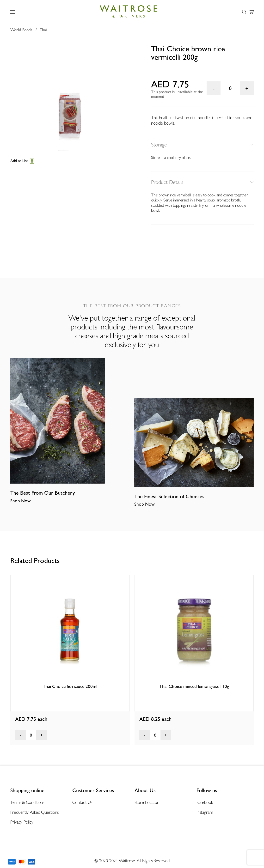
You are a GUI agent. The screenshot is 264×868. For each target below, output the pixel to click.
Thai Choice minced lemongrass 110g (194, 686)
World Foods (21, 30)
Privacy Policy (22, 822)
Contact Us (82, 802)
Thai (43, 30)
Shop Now (21, 501)
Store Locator (147, 802)
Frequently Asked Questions (34, 812)
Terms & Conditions (27, 802)
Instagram (205, 812)
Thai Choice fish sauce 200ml (70, 686)
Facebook (205, 802)
